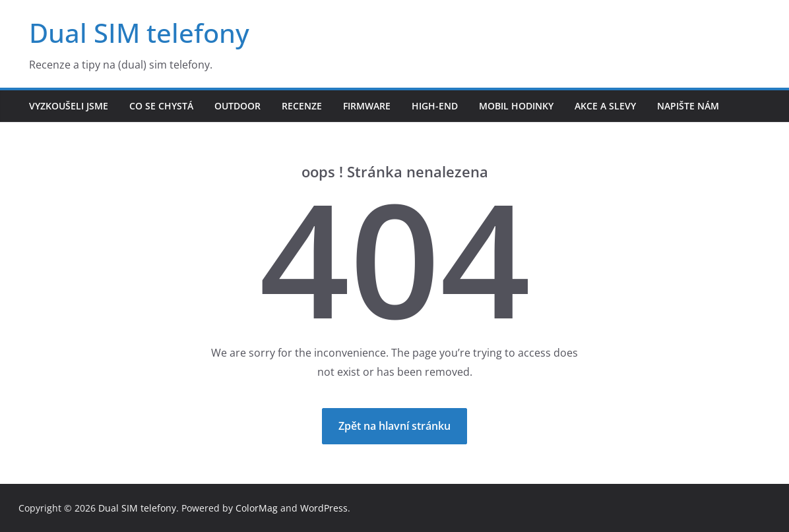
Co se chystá (161, 106)
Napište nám (688, 106)
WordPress (324, 508)
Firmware (367, 106)
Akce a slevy (605, 106)
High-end (435, 106)
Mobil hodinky (516, 106)
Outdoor (237, 106)
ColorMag (257, 508)
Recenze (302, 106)
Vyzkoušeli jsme (69, 106)
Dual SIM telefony (139, 33)
